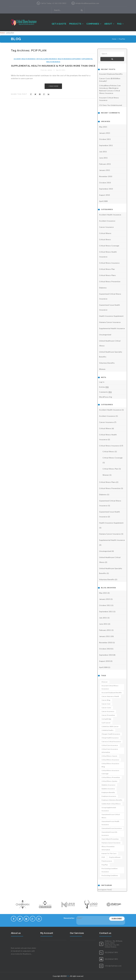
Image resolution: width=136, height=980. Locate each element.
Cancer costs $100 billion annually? (110, 80)
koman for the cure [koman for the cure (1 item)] (109, 853)
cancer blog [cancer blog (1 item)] (106, 700)
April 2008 (103, 201)
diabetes (103, 288)
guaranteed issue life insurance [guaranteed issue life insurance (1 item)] (109, 834)
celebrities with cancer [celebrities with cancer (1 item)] (110, 726)
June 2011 (103, 158)
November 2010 (106, 176)
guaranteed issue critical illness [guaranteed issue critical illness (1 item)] (111, 816)
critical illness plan (107, 269)
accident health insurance (25, 59)
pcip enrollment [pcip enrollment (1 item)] (115, 857)
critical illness (105, 239)
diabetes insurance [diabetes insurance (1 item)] (108, 785)
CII (68, 976)
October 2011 (105, 139)
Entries (104, 387)
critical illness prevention (110, 281)
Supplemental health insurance (112, 328)
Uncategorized (105, 335)
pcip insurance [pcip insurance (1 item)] (107, 861)
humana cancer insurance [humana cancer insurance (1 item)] (111, 843)
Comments (105, 392)
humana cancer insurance (110, 322)
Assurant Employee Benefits (111, 74)
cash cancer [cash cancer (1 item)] (106, 723)
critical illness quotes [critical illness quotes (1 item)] (110, 781)
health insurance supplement (69, 59)
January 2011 (105, 170)
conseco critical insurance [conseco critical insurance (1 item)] (111, 742)
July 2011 (103, 152)
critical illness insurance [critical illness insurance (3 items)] (110, 760)
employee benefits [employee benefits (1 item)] (108, 792)
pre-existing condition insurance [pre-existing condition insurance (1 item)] (110, 870)
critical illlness (105, 233)
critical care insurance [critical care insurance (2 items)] (110, 745)
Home (2, 33)
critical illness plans (107, 275)
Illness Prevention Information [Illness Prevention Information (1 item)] (108, 848)
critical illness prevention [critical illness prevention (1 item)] (111, 777)
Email (80, 918)
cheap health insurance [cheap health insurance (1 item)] (110, 738)
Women (102, 369)
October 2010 (105, 183)
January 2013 (105, 133)
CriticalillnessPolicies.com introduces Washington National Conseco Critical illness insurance (110, 89)
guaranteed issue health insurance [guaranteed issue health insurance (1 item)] (110, 823)
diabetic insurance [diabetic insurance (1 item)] (108, 789)
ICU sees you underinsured (111, 105)
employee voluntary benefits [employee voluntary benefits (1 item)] (112, 800)
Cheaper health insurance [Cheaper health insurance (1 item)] (111, 734)
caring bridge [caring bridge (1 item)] (106, 719)
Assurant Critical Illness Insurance (109, 99)
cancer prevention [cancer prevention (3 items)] (108, 715)
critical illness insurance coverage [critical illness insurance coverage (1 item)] (110, 772)
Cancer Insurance (106, 227)
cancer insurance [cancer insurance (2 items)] (108, 711)
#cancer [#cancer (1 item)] (105, 682)
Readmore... (28, 954)
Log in (102, 382)
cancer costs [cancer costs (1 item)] (106, 708)
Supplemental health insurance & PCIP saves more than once (53, 66)
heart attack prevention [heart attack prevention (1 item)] (110, 839)
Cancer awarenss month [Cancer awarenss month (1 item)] (110, 696)
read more (54, 86)
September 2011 (106, 145)
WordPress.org (106, 397)
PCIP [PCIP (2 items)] (103, 857)
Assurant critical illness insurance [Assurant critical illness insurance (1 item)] (110, 687)
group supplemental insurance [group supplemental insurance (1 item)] (109, 809)
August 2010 (105, 195)
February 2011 (105, 164)
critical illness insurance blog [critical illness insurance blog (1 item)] (110, 765)
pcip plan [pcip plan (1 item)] (105, 865)
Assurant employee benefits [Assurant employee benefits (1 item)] (112, 693)
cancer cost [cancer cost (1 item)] (106, 704)
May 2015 (103, 127)
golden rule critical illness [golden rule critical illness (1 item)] (111, 804)
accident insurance (107, 221)
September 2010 (106, 189)
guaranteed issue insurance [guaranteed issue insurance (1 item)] (112, 828)
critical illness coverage (109, 246)
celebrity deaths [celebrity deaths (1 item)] (107, 730)
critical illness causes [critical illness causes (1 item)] (109, 756)
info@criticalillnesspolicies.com (87, 3)
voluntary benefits (107, 363)
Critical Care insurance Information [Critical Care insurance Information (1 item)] (110, 751)
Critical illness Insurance (47, 59)
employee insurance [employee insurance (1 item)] (109, 796)
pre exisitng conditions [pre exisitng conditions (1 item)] (110, 875)
